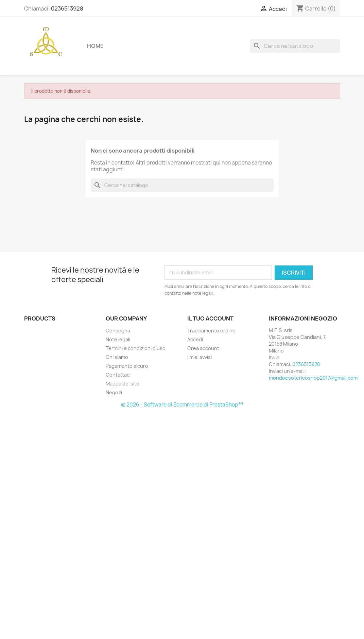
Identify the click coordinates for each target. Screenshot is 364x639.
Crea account (203, 348)
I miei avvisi (200, 357)
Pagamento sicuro (127, 366)
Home (95, 46)
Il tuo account (210, 318)
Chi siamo (117, 357)
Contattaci (118, 375)
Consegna (118, 331)
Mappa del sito (123, 384)
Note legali (118, 339)
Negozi (114, 392)
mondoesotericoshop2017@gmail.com (313, 378)
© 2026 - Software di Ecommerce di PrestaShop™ (182, 405)
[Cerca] (295, 46)
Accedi (195, 339)
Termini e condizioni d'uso (136, 348)
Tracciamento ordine (211, 331)
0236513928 (67, 8)
